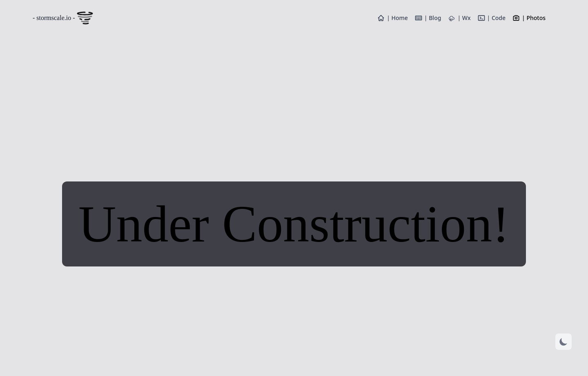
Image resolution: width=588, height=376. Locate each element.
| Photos (529, 18)
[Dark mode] (563, 342)
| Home (392, 18)
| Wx (459, 18)
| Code (492, 18)
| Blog (428, 18)
